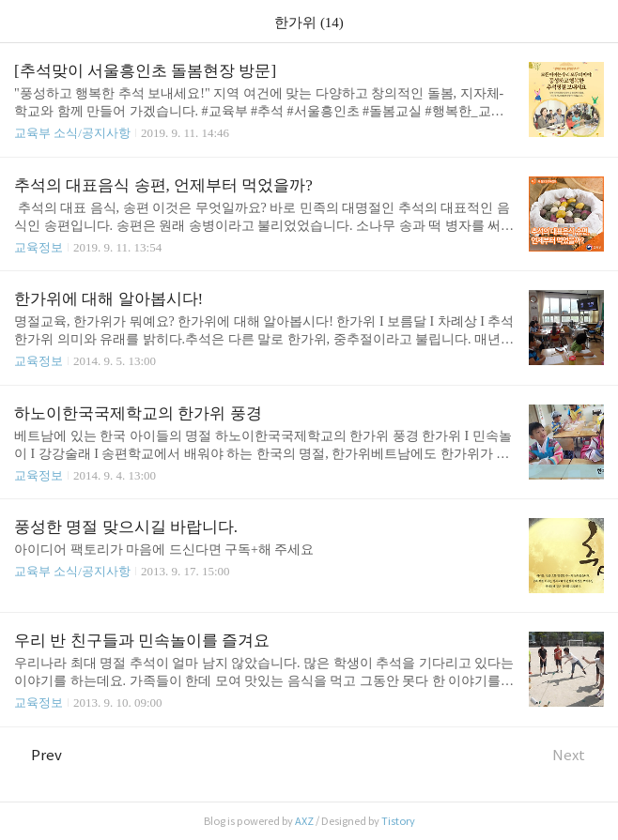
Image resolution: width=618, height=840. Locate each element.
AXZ (304, 821)
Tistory (398, 821)
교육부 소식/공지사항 (72, 133)
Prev (38, 755)
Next (578, 755)
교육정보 (39, 247)
